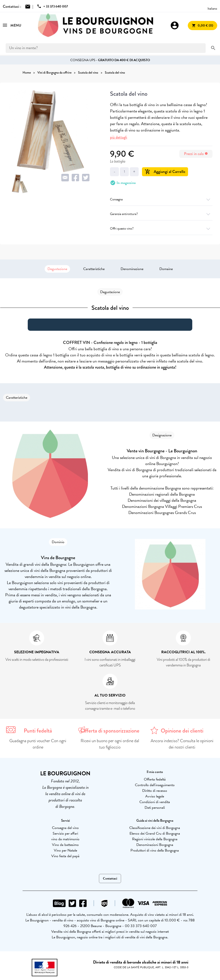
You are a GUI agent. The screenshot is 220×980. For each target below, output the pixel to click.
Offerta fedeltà (155, 779)
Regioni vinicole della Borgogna (155, 839)
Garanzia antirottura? (161, 214)
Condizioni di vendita (155, 802)
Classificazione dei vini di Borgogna (155, 828)
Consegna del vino (65, 828)
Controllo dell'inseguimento (155, 785)
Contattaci (110, 878)
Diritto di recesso (155, 791)
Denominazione (132, 269)
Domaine (166, 269)
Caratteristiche (94, 269)
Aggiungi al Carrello (165, 172)
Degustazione (57, 269)
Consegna (161, 199)
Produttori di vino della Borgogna (155, 850)
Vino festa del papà (65, 856)
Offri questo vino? (161, 229)
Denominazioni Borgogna (155, 845)
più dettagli (119, 137)
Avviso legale (155, 796)
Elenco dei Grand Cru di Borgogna (155, 833)
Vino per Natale (65, 850)
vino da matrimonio (65, 839)
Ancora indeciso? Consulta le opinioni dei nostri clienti (182, 744)
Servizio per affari (65, 833)
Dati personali (155, 808)
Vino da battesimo (65, 845)
